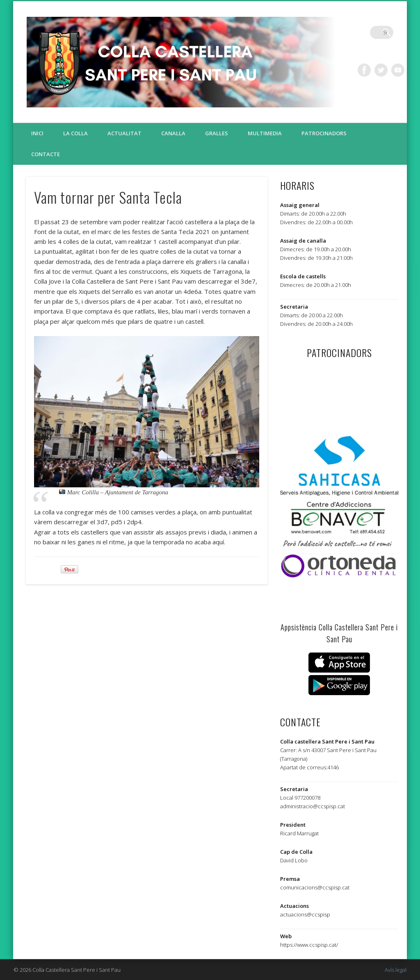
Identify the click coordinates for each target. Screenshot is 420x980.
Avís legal (396, 970)
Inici (37, 133)
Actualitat (124, 133)
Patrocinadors (324, 133)
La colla (75, 133)
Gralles (217, 133)
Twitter (381, 70)
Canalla (173, 133)
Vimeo (398, 70)
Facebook (364, 70)
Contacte (46, 154)
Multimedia (265, 133)
